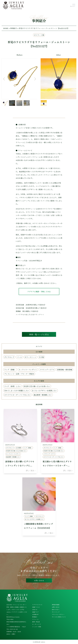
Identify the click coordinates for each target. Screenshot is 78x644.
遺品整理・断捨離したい (43, 395)
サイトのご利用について (59, 617)
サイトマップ (56, 612)
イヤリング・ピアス (47, 370)
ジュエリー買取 (37, 627)
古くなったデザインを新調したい (44, 391)
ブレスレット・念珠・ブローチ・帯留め (19, 374)
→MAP (24, 627)
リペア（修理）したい (13, 387)
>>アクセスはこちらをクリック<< (30, 314)
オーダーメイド (37, 624)
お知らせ (35, 609)
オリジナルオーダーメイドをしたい (18, 395)
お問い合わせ (39, 581)
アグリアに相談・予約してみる (39, 292)
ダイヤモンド (9, 357)
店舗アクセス (36, 607)
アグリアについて (37, 605)
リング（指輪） (10, 370)
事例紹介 (14, 28)
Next (34, 79)
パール (19, 357)
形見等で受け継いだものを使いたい (37, 387)
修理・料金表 (36, 622)
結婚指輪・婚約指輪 (65, 370)
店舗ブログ (35, 612)
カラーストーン (30, 357)
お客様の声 (35, 614)
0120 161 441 (14, 629)
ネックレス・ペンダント (28, 370)
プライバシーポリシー (58, 614)
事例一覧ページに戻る (39, 334)
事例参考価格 (56, 605)
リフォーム (35, 619)
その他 (41, 357)
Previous (5, 79)
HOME (6, 28)
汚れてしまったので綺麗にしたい (17, 391)
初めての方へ (56, 609)
